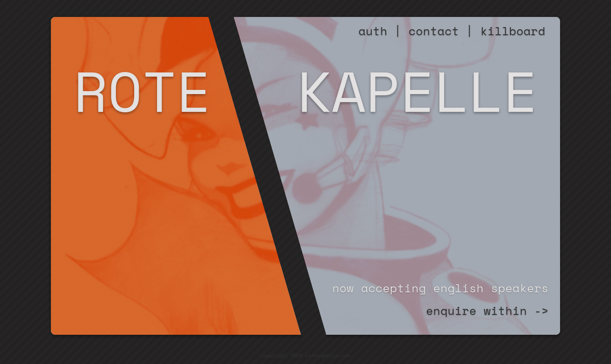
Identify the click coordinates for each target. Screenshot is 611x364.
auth (373, 31)
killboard (513, 31)
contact (434, 31)
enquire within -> (487, 311)
